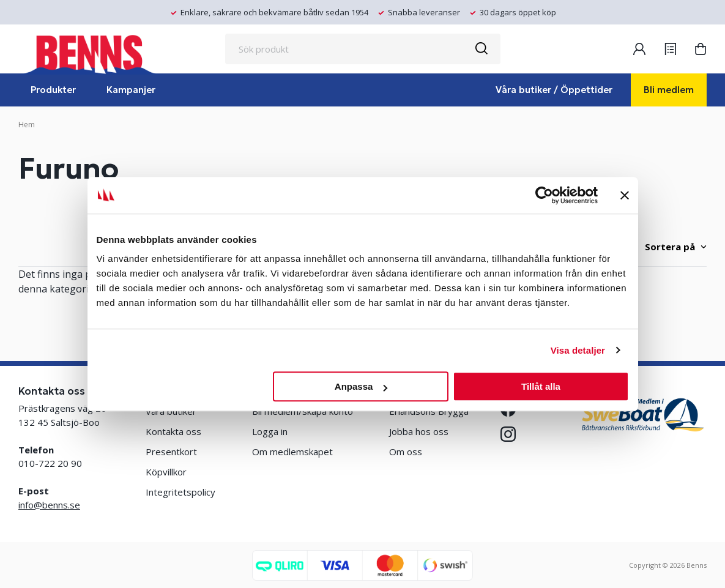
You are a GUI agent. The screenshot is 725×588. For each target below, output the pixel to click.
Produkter (53, 90)
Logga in (270, 431)
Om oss (406, 452)
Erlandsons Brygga (429, 411)
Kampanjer (131, 90)
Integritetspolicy (180, 492)
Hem (27, 125)
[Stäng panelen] (625, 195)
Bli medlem (669, 90)
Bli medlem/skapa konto (303, 411)
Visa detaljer (578, 350)
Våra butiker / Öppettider (554, 90)
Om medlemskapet (292, 452)
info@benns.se (49, 505)
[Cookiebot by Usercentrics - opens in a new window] (544, 195)
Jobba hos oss (419, 431)
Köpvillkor (166, 472)
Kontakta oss (173, 431)
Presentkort (171, 452)
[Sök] (481, 49)
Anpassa (361, 386)
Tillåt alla (541, 386)
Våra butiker (171, 411)
